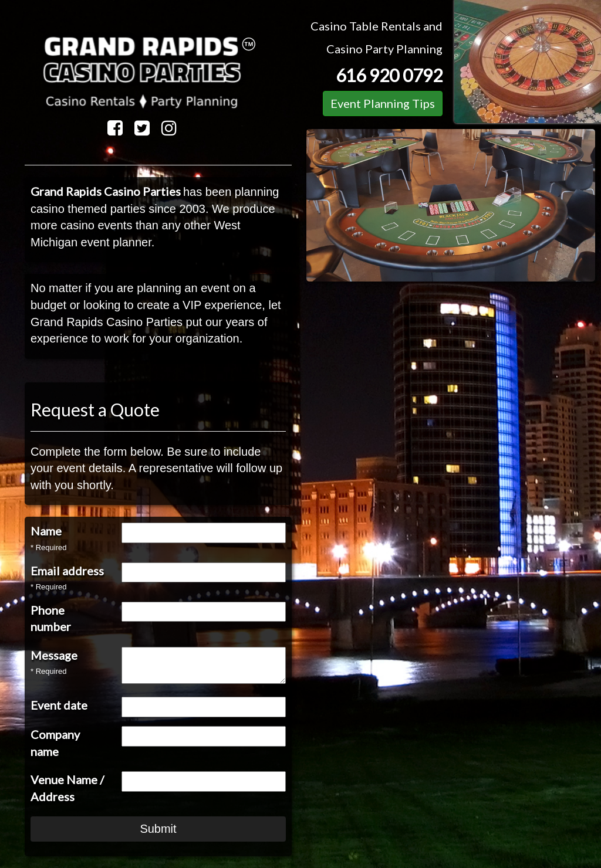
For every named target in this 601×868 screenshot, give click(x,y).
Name (46, 531)
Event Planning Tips (383, 103)
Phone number (51, 618)
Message (54, 655)
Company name (55, 743)
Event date (59, 705)
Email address (67, 571)
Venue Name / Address (67, 788)
